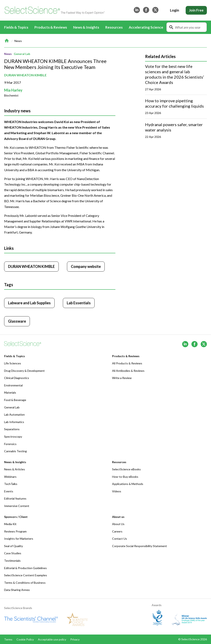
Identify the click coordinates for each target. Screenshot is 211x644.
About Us (118, 524)
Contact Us (120, 539)
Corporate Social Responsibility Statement (139, 546)
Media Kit (10, 524)
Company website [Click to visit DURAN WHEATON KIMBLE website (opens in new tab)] (86, 266)
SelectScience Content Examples (26, 575)
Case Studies (13, 553)
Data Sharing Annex (17, 590)
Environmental (13, 385)
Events (9, 491)
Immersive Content (17, 506)
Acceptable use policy (52, 639)
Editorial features (15, 498)
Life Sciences (13, 363)
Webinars (10, 477)
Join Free (196, 10)
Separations (12, 429)
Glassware (17, 321)
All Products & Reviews (127, 363)
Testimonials (12, 561)
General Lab (22, 54)
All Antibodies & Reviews (128, 371)
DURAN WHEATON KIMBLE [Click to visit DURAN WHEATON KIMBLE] (31, 266)
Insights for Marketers (19, 539)
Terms (8, 639)
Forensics (10, 444)
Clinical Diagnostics (17, 378)
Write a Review (122, 378)
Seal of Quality (13, 546)
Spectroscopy (13, 437)
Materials (10, 392)
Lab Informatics (14, 422)
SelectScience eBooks (126, 469)
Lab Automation (14, 414)
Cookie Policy (25, 639)
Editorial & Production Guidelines (25, 568)
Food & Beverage (15, 400)
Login (175, 10)
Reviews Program (15, 531)
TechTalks (11, 484)
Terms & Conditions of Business (25, 583)
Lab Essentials (79, 303)
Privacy (75, 639)
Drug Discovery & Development (24, 371)
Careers (117, 531)
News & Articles (15, 469)
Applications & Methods (128, 484)
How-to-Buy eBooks (125, 477)
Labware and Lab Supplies (29, 303)
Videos (117, 491)
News (18, 41)
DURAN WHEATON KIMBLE (25, 75)
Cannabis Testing (15, 451)
